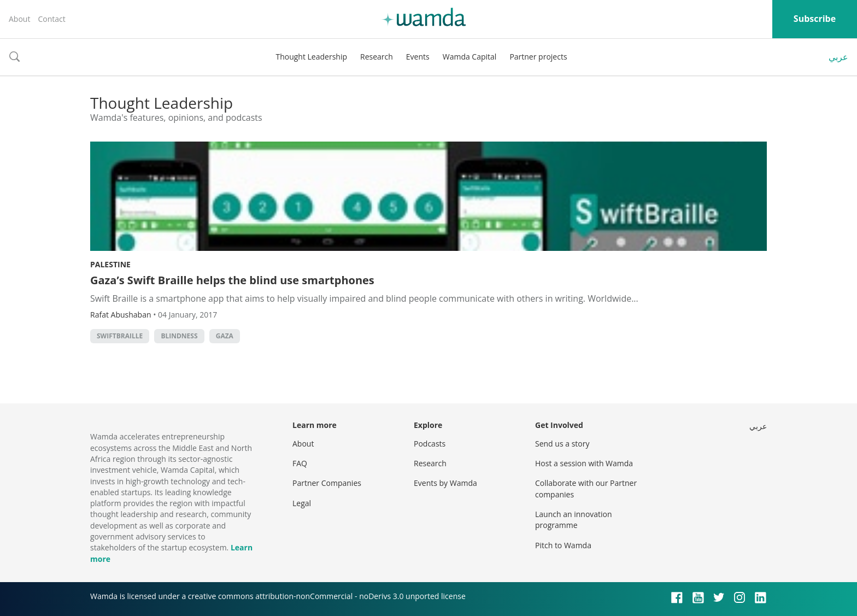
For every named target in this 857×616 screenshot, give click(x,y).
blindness (179, 336)
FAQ (300, 463)
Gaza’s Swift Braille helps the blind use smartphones (232, 280)
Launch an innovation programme (574, 520)
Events (418, 57)
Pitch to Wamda (563, 545)
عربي (838, 57)
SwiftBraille (120, 336)
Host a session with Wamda (584, 463)
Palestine (110, 264)
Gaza (225, 336)
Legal (302, 503)
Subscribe (815, 19)
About (19, 19)
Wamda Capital (470, 57)
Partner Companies (327, 483)
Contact (51, 19)
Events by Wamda (445, 483)
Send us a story (562, 444)
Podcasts (430, 444)
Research (377, 57)
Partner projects (538, 57)
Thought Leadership (311, 57)
